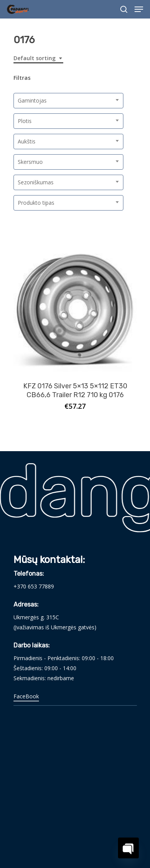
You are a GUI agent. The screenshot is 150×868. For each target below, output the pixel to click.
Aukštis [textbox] (27, 141)
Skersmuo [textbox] (30, 162)
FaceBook (26, 696)
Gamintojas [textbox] (32, 100)
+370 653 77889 (34, 586)
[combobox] (38, 58)
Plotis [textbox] (25, 121)
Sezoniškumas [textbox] (36, 182)
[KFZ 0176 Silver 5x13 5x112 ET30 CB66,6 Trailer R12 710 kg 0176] (75, 310)
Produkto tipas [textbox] (36, 203)
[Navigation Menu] (139, 9)
